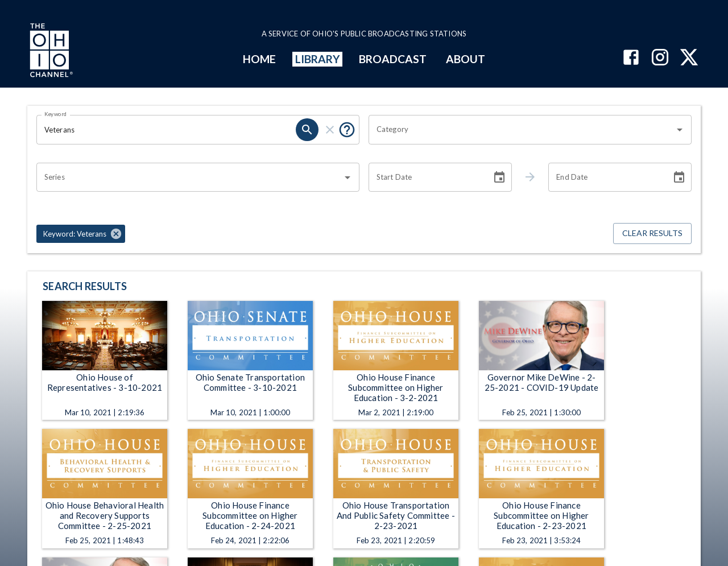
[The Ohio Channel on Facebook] (631, 58)
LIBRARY (318, 59)
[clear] (330, 130)
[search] (307, 130)
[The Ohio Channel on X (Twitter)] (689, 58)
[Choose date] (499, 177)
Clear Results (652, 234)
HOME (259, 59)
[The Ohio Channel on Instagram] (660, 58)
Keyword (56, 114)
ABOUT (466, 59)
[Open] (680, 130)
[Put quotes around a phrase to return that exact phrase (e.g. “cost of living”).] (347, 130)
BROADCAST (393, 59)
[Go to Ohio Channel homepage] (50, 52)
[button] (81, 234)
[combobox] (522, 130)
